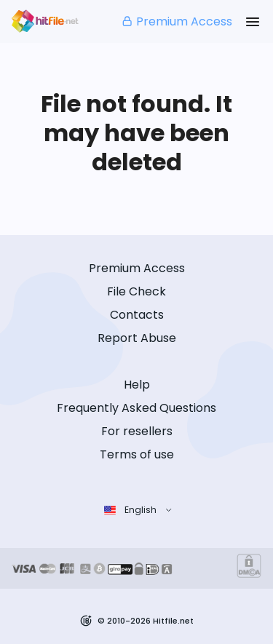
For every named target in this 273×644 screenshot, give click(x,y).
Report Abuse (137, 338)
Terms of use (137, 454)
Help (137, 385)
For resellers (137, 431)
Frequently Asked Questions (136, 408)
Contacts (137, 315)
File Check (136, 291)
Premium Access (177, 21)
